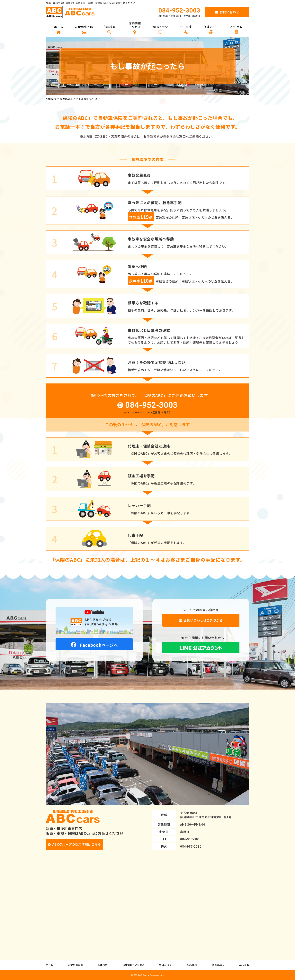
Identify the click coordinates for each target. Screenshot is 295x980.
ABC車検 (186, 29)
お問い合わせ (229, 12)
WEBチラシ (160, 29)
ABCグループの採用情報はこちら (77, 844)
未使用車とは (84, 29)
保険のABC (211, 29)
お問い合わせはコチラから (203, 620)
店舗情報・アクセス (134, 965)
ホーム (59, 29)
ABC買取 (237, 29)
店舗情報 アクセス (135, 28)
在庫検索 (109, 29)
